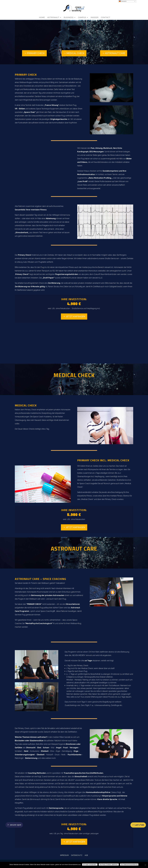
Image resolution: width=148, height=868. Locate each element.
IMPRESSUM (64, 855)
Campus (82, 18)
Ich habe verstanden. (90, 865)
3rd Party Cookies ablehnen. (109, 865)
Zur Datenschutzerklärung (129, 865)
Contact (105, 18)
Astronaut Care (115, 53)
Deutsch (123, 1)
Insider (95, 18)
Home (42, 18)
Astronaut (53, 18)
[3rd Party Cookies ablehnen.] (145, 865)
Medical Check (75, 53)
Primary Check (36, 53)
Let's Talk (139, 825)
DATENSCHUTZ (77, 855)
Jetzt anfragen (75, 317)
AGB (86, 855)
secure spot (16, 825)
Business (69, 18)
